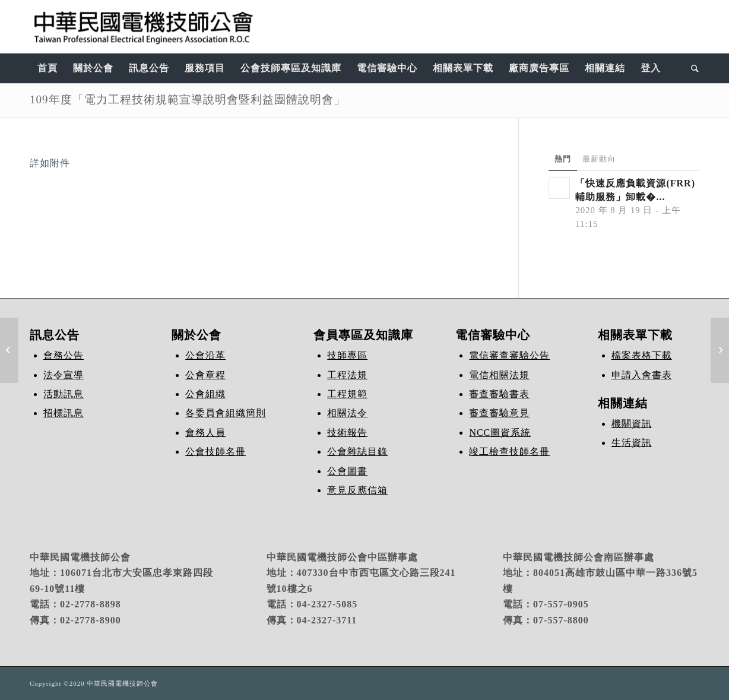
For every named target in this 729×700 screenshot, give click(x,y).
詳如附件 (50, 163)
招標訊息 (64, 413)
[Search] (691, 68)
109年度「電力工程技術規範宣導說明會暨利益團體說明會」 (188, 99)
